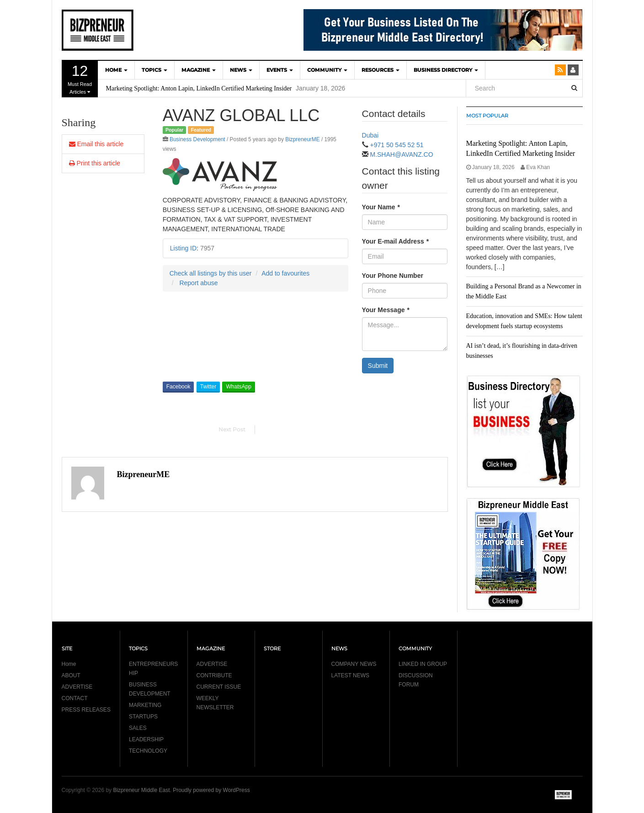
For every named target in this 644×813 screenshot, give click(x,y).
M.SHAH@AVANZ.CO (401, 154)
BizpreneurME (302, 139)
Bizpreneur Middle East (141, 790)
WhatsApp (238, 387)
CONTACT (75, 698)
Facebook (178, 387)
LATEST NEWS (351, 675)
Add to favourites (285, 273)
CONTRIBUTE (214, 675)
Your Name (381, 207)
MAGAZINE (199, 70)
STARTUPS (143, 717)
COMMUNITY (327, 70)
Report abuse (198, 283)
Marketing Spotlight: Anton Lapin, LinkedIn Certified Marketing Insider (199, 88)
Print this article (95, 163)
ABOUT (71, 675)
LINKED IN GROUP (423, 664)
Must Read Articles (80, 79)
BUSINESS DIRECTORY (446, 70)
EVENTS (280, 70)
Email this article (96, 144)
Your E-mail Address (396, 241)
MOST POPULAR (487, 116)
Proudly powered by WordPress (211, 790)
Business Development (197, 139)
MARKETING (145, 705)
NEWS (241, 70)
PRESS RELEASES (86, 710)
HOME (116, 70)
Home (69, 664)
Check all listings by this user (211, 273)
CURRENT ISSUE (219, 687)
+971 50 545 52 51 (397, 145)
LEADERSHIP (146, 739)
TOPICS (154, 70)
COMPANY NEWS (354, 664)
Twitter (208, 387)
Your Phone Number (393, 276)
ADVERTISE (77, 687)
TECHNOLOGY (148, 751)
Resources (381, 70)
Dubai (370, 135)
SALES (138, 728)
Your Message (386, 310)
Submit (378, 366)
